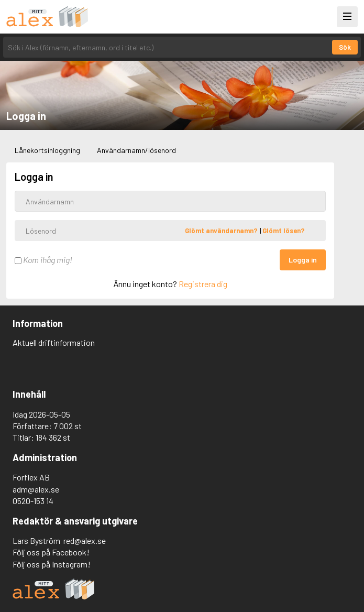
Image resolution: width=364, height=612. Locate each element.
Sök (345, 47)
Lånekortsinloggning (47, 150)
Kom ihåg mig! (43, 260)
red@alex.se (85, 540)
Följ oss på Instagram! (52, 564)
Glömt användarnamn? (222, 231)
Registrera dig (203, 284)
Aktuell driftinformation (54, 342)
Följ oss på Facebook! (51, 552)
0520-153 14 (33, 501)
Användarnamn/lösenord (136, 150)
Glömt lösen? (284, 231)
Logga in (303, 260)
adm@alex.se (36, 489)
